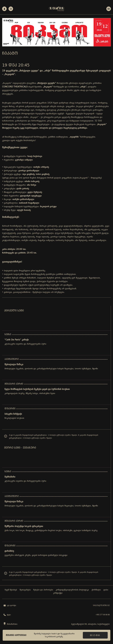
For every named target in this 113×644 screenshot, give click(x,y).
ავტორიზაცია (11, 9)
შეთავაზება (25, 590)
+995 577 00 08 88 (103, 615)
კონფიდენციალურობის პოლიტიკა (72, 590)
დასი (106, 590)
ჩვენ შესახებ (11, 590)
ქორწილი (96, 590)
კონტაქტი (58, 593)
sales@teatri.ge (101, 606)
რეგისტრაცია (4, 9)
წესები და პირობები (43, 590)
